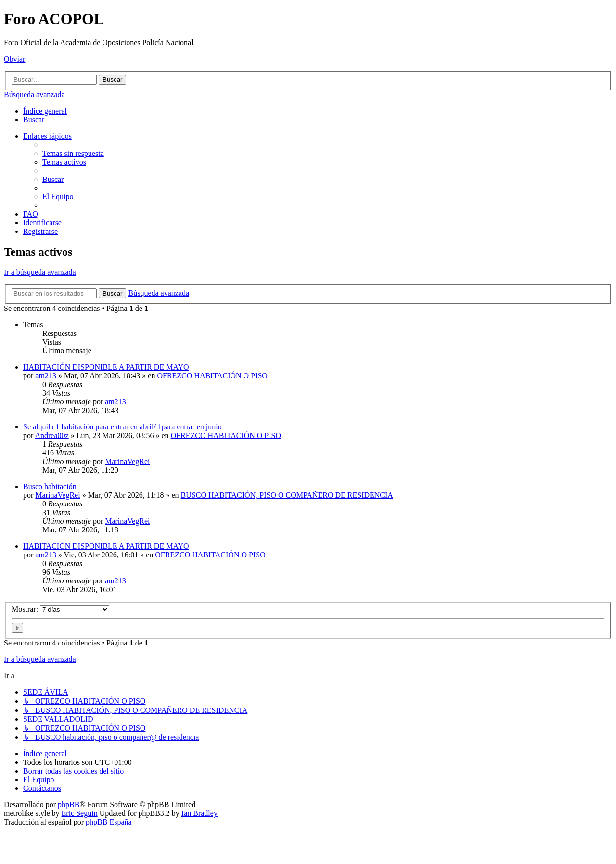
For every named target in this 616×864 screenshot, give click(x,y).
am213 (46, 376)
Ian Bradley (199, 813)
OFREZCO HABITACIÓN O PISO (212, 376)
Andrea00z (51, 435)
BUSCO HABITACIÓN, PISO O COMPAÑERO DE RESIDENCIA (287, 495)
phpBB (69, 805)
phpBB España (109, 822)
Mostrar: (60, 609)
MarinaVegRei (127, 461)
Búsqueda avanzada (34, 95)
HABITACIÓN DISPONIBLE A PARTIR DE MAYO (106, 367)
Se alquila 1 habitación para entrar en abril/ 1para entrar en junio (122, 427)
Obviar (14, 59)
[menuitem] (34, 120)
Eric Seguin (80, 813)
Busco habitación (50, 486)
